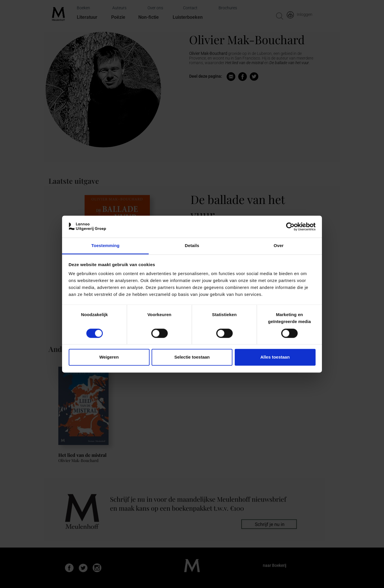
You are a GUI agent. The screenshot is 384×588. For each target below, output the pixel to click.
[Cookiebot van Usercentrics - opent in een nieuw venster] (290, 227)
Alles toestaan (275, 357)
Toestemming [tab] (105, 246)
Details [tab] (192, 246)
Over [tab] (279, 246)
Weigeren (109, 357)
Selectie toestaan (192, 357)
